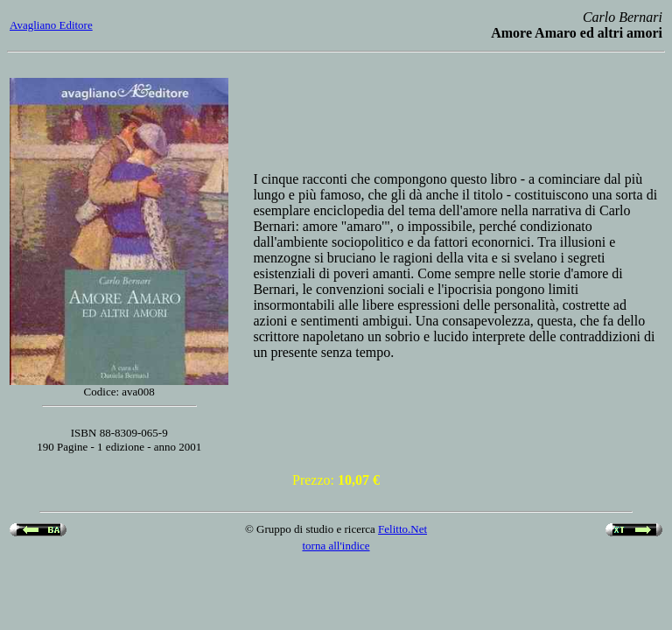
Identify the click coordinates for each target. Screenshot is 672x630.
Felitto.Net (402, 529)
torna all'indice (336, 546)
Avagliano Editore (51, 25)
